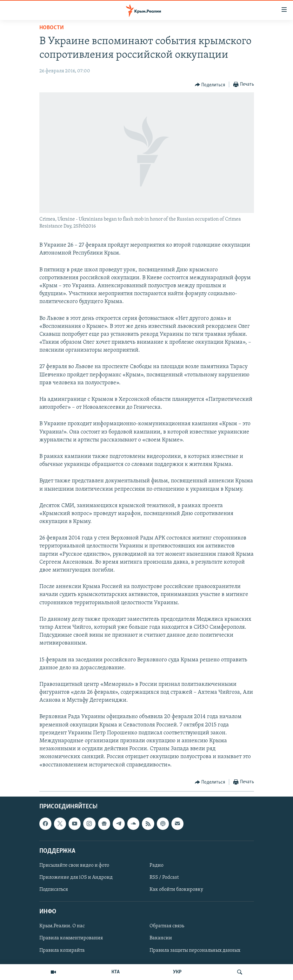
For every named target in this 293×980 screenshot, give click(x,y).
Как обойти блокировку (176, 890)
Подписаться (54, 890)
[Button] (210, 85)
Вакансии (161, 938)
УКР (177, 972)
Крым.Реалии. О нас (62, 926)
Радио (156, 865)
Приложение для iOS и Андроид (76, 877)
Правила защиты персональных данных (195, 950)
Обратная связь (167, 926)
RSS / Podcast (164, 877)
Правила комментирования (71, 938)
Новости (52, 28)
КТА (116, 972)
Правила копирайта (62, 950)
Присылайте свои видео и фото (74, 865)
